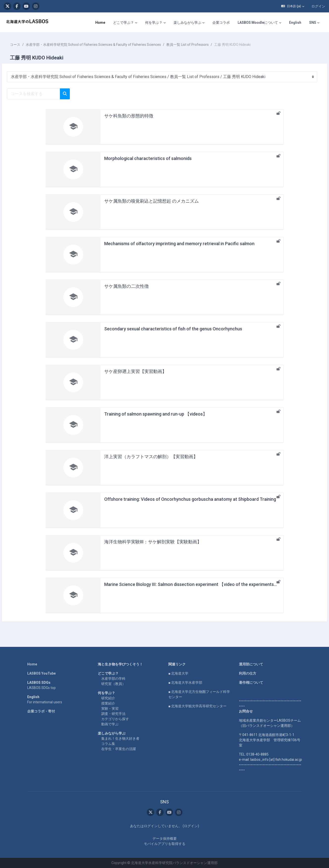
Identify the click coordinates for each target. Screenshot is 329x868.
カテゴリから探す (115, 719)
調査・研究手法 (113, 714)
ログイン (318, 6)
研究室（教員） (113, 684)
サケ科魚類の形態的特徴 (129, 116)
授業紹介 (108, 703)
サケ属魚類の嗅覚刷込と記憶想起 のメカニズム (152, 201)
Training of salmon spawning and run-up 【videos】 (156, 414)
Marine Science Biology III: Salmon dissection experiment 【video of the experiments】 (191, 584)
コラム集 (108, 744)
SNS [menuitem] (313, 23)
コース (27, 45)
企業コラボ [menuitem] (221, 23)
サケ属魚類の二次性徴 (127, 286)
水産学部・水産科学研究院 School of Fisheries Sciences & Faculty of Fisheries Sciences (105, 45)
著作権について (251, 683)
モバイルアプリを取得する (165, 844)
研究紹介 (108, 698)
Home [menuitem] (100, 23)
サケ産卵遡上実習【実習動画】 (135, 371)
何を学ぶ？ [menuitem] (154, 23)
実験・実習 (110, 709)
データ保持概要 (165, 839)
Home (32, 664)
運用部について (251, 664)
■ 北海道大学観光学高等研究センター (197, 706)
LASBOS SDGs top (41, 688)
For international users (45, 702)
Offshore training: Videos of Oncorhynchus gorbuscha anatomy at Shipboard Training (190, 499)
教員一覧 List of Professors (199, 45)
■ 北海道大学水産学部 (185, 683)
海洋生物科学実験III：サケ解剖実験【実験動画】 (153, 542)
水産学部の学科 (113, 679)
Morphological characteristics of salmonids (148, 158)
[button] (293, 6)
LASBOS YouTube (41, 673)
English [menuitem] (295, 23)
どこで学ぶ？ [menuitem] (124, 23)
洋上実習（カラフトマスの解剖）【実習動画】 (151, 457)
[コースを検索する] (45, 94)
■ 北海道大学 (178, 673)
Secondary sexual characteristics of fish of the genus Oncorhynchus (173, 329)
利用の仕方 (248, 673)
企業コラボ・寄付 (41, 711)
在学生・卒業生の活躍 (119, 749)
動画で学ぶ (110, 724)
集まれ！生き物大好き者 (120, 738)
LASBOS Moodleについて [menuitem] (258, 23)
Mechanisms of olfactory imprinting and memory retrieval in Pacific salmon (179, 244)
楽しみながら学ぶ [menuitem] (187, 23)
